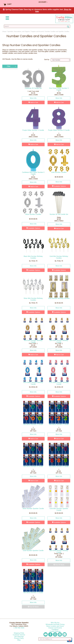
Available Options (59, 186)
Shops (4, 32)
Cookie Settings (55, 631)
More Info (33, 98)
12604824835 (19, 628)
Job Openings (19, 637)
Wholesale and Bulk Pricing (55, 624)
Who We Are (55, 623)
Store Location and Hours (55, 626)
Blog (19, 640)
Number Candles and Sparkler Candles (57, 32)
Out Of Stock (59, 565)
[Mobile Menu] (7, 18)
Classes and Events (55, 628)
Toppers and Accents (37, 32)
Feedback (55, 630)
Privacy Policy (19, 638)
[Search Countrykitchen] (37, 26)
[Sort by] (61, 60)
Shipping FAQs (19, 633)
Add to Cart (33, 102)
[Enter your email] (55, 639)
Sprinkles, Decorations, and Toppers (19, 32)
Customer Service (19, 635)
